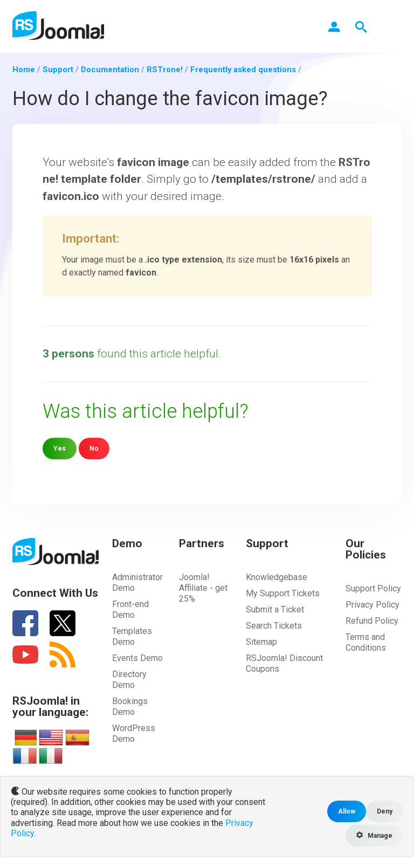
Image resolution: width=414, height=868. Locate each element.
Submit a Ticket (275, 609)
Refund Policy (372, 620)
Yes (60, 448)
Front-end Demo (130, 609)
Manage (373, 835)
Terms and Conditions (366, 642)
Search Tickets (274, 625)
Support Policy (373, 588)
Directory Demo (129, 679)
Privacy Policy (372, 604)
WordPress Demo (134, 733)
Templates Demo (132, 636)
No (94, 448)
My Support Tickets (283, 593)
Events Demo (137, 657)
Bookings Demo (130, 706)
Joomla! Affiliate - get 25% (203, 587)
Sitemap (261, 641)
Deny (385, 811)
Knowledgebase (277, 577)
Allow (346, 811)
